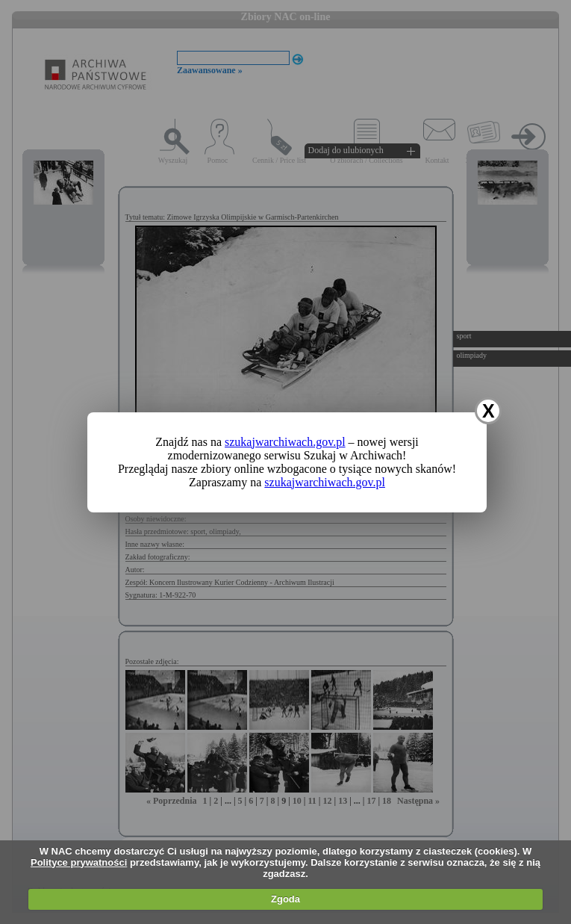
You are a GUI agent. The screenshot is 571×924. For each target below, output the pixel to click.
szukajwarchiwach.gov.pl (285, 442)
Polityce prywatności (79, 862)
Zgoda (285, 899)
